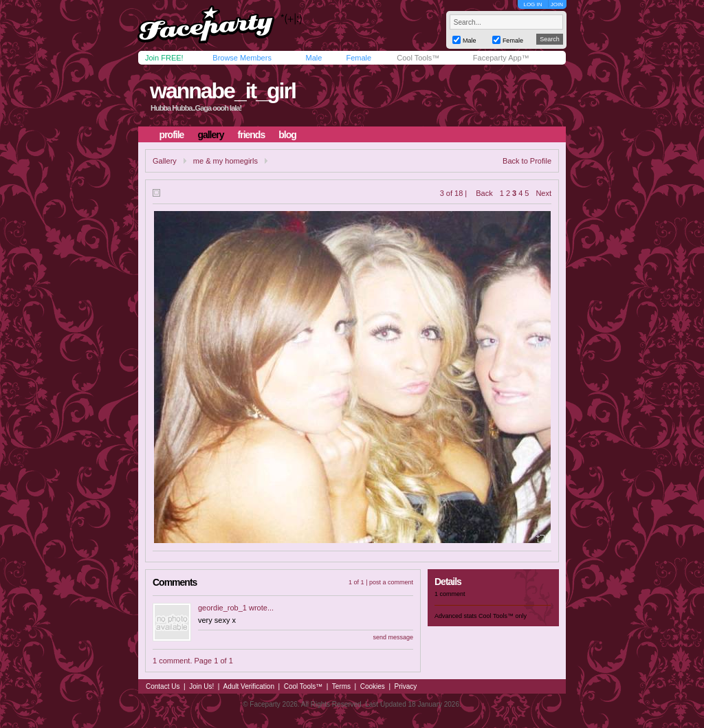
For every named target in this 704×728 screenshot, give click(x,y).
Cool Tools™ (418, 58)
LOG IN (532, 4)
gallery (210, 135)
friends (252, 135)
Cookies (373, 686)
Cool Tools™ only (503, 616)
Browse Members (242, 58)
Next (543, 193)
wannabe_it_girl (223, 91)
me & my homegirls (225, 161)
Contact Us (163, 686)
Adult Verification (249, 686)
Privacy (406, 686)
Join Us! (201, 686)
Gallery (165, 161)
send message (393, 637)
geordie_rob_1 (222, 608)
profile (172, 135)
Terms (341, 686)
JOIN (557, 4)
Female (359, 58)
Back (484, 193)
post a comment (391, 582)
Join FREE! (164, 58)
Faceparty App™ (501, 58)
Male (313, 58)
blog (287, 135)
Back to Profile (527, 161)
